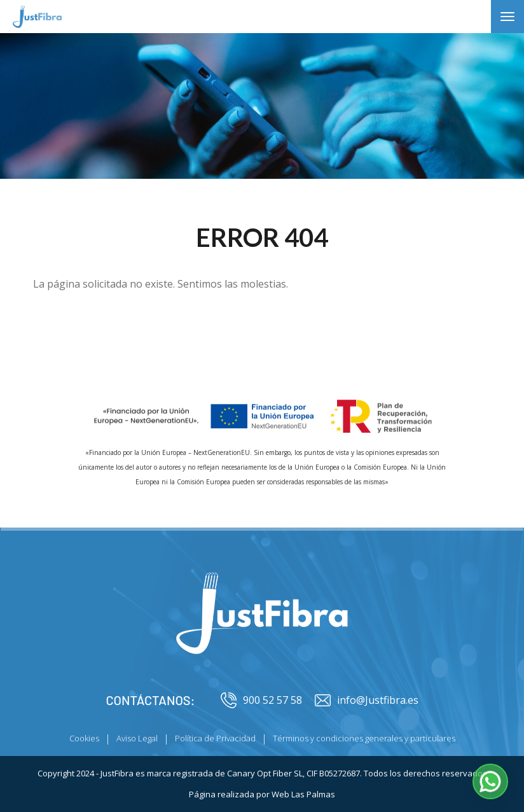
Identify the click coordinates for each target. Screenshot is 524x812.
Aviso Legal (137, 738)
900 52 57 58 (261, 700)
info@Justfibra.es (367, 700)
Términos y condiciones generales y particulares (364, 738)
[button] (490, 781)
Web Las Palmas (303, 794)
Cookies (84, 738)
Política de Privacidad (215, 738)
